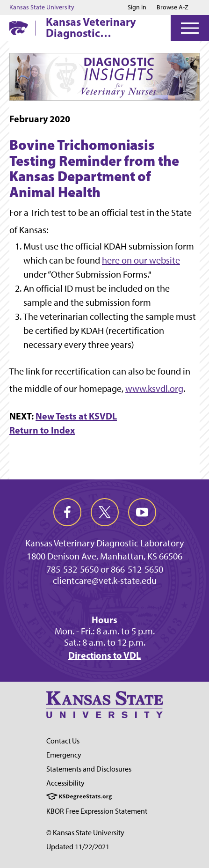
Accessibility (65, 783)
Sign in (137, 7)
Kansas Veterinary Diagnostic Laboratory (91, 27)
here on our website (141, 260)
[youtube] (142, 512)
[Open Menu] (190, 28)
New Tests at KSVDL (76, 416)
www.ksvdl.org (154, 389)
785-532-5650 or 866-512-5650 (105, 569)
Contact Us (63, 741)
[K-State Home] (19, 28)
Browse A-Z (173, 7)
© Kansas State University (85, 833)
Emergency (64, 755)
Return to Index (42, 430)
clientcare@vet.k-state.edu (105, 581)
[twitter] (105, 512)
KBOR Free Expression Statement (97, 811)
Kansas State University (42, 7)
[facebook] (67, 512)
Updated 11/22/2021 (78, 847)
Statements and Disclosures (89, 769)
